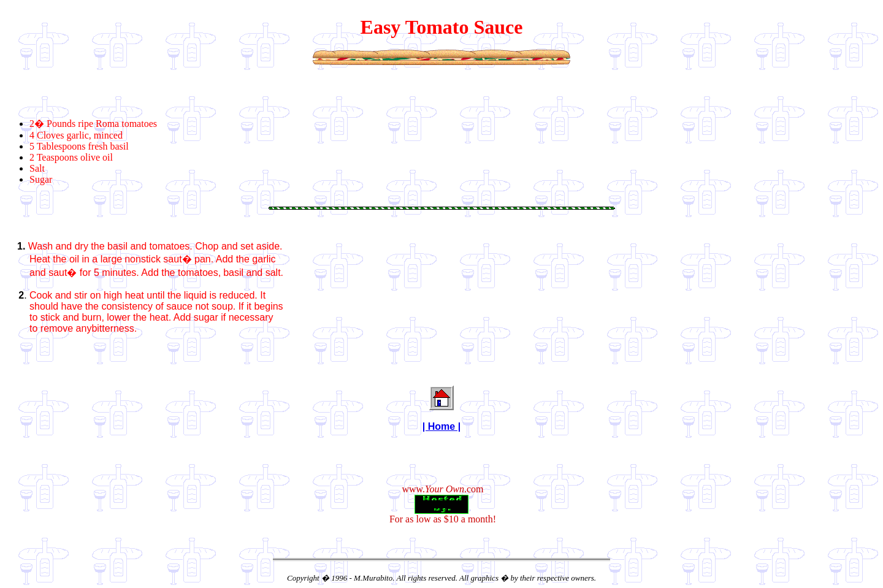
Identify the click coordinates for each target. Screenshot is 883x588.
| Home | (442, 426)
